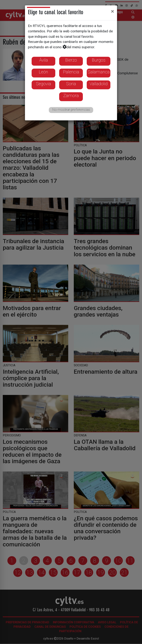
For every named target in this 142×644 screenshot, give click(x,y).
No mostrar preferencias (71, 110)
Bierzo (71, 60)
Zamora (71, 96)
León (43, 72)
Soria (71, 84)
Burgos (99, 60)
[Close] (113, 11)
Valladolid (99, 84)
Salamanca (99, 72)
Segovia (44, 84)
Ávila (44, 60)
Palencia (71, 72)
